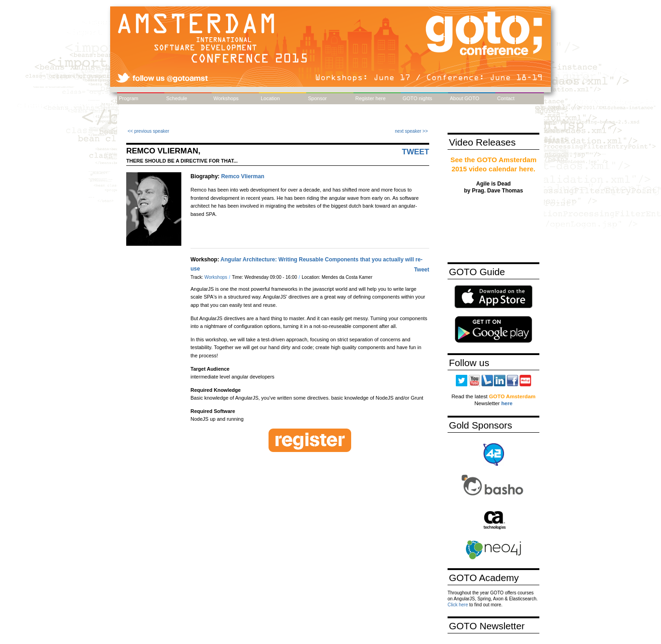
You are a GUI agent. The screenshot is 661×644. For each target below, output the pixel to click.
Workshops (226, 98)
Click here (458, 605)
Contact (506, 98)
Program (129, 98)
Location (270, 98)
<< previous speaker (148, 131)
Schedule (177, 98)
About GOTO (465, 98)
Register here (370, 98)
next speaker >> (411, 131)
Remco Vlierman (243, 176)
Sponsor (317, 98)
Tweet (416, 152)
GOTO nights (417, 98)
